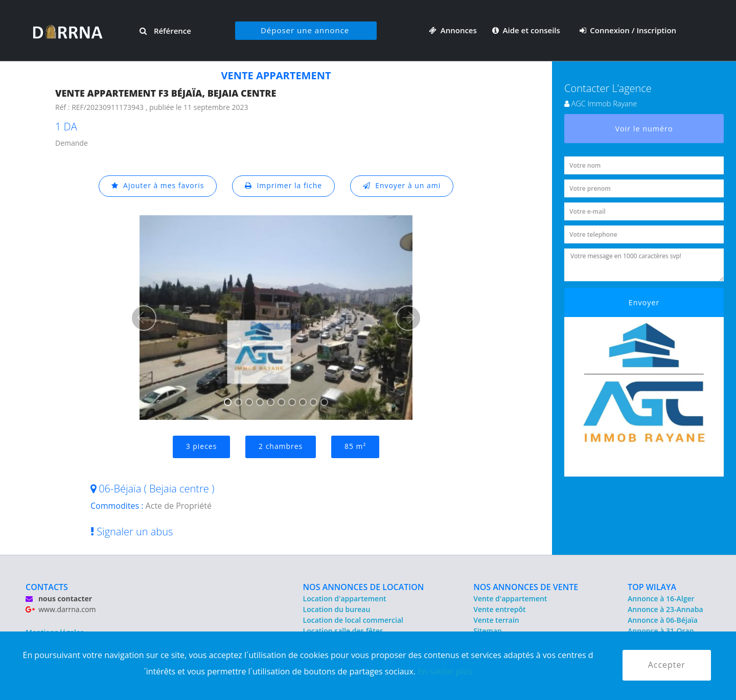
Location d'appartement (345, 599)
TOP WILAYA (652, 587)
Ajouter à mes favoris (157, 186)
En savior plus (445, 671)
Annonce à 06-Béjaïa (663, 620)
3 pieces (201, 447)
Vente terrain (496, 620)
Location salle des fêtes (343, 631)
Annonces (453, 30)
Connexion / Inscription (628, 30)
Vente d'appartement (510, 599)
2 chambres (281, 447)
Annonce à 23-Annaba (665, 609)
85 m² (355, 447)
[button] (144, 318)
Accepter (667, 665)
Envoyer (644, 302)
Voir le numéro (644, 129)
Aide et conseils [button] (527, 30)
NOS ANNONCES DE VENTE (526, 587)
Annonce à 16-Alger (661, 599)
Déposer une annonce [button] (305, 30)
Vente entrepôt (499, 609)
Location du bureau (337, 609)
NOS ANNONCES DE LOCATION (364, 587)
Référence (165, 31)
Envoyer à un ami (402, 186)
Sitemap (487, 631)
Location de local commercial (353, 620)
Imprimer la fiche (284, 186)
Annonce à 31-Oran (661, 631)
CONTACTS (47, 587)
